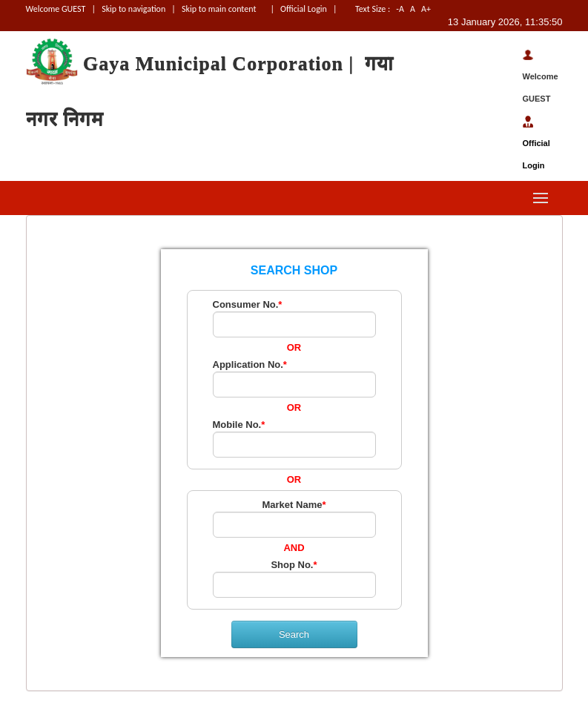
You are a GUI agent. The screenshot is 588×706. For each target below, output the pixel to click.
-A (400, 9)
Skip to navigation (133, 9)
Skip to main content (219, 9)
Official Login (304, 9)
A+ (438, 9)
